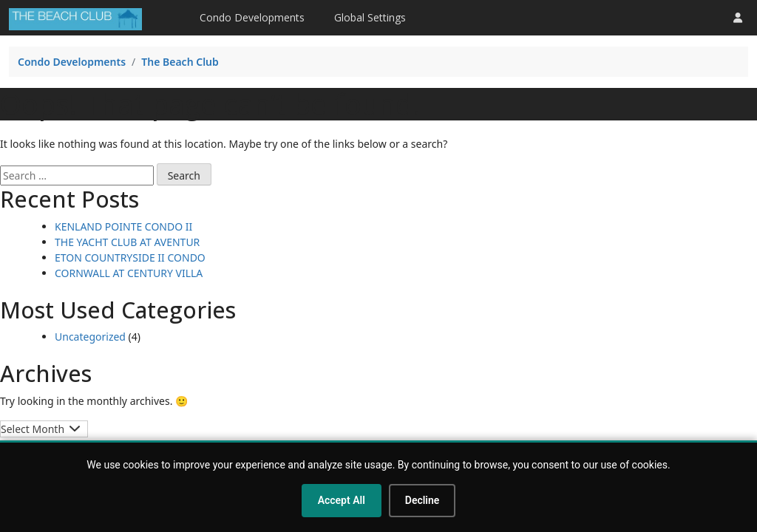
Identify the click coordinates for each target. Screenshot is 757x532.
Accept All (342, 500)
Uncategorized (90, 337)
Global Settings (370, 17)
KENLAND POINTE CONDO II (123, 226)
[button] (738, 17)
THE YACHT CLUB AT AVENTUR (127, 242)
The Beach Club (180, 62)
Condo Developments (252, 17)
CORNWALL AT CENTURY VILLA (129, 273)
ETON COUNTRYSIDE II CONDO (130, 258)
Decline (422, 500)
